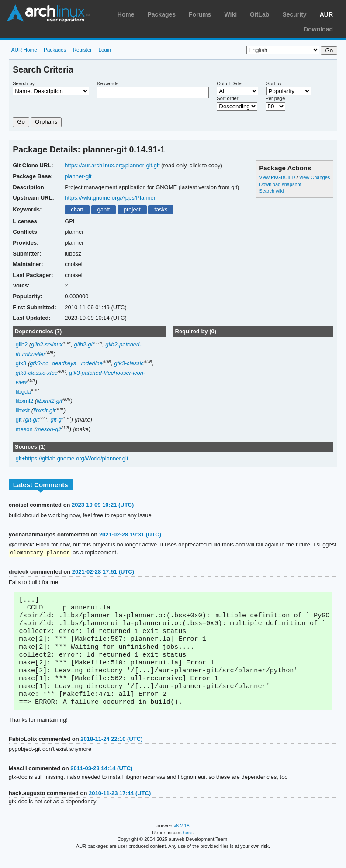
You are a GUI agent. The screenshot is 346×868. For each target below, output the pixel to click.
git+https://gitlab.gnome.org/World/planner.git (72, 458)
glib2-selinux (47, 344)
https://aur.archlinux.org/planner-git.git (112, 165)
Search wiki (271, 191)
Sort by (274, 83)
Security (294, 14)
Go (21, 122)
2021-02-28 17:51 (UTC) (103, 572)
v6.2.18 (182, 838)
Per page (275, 98)
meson (24, 429)
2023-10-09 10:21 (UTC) (103, 505)
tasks (161, 209)
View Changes (315, 177)
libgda (23, 392)
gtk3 (21, 363)
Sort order (227, 98)
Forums (200, 14)
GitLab (259, 14)
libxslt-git (44, 410)
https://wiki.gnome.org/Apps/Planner (110, 198)
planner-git (78, 176)
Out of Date (229, 83)
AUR (326, 14)
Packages (161, 14)
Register (83, 50)
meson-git (49, 429)
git (19, 420)
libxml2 (24, 401)
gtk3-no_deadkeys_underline (66, 363)
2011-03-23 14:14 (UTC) (101, 781)
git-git (32, 420)
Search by (24, 83)
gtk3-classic (129, 363)
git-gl (56, 420)
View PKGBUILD (278, 177)
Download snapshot (280, 184)
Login (105, 50)
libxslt (23, 410)
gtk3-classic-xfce (37, 373)
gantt (104, 209)
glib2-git (84, 344)
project (132, 209)
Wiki (230, 14)
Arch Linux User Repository (48, 13)
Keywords (107, 83)
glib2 (22, 344)
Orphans (46, 122)
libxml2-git (49, 401)
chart (77, 209)
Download (318, 29)
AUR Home (24, 50)
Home (126, 14)
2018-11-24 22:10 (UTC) (111, 752)
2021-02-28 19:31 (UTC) (130, 534)
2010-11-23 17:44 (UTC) (120, 806)
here (188, 845)
